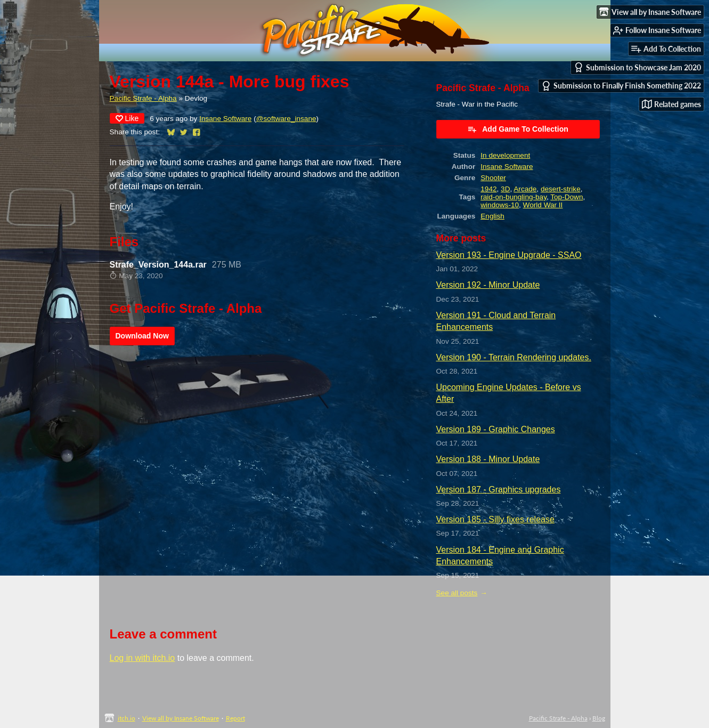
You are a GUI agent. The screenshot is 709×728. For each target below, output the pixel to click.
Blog (599, 718)
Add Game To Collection (518, 129)
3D (505, 189)
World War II (543, 205)
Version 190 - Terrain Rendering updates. (514, 357)
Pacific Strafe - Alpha (143, 98)
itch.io (127, 718)
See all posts (457, 593)
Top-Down (567, 197)
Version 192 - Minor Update (488, 285)
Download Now (142, 336)
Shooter (493, 178)
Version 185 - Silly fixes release (495, 519)
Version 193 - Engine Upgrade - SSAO (509, 255)
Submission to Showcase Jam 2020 (637, 67)
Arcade (525, 189)
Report (235, 718)
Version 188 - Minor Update (488, 459)
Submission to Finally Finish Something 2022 (621, 86)
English (492, 216)
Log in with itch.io (142, 658)
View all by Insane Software (181, 718)
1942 (488, 189)
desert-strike (561, 189)
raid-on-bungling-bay (514, 197)
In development (505, 155)
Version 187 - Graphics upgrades (499, 490)
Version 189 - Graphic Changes (496, 429)
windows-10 (500, 205)
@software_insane (286, 119)
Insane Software (225, 119)
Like (127, 118)
